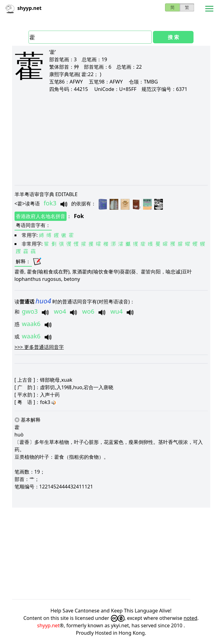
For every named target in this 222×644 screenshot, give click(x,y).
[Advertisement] (111, 139)
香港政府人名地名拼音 (41, 216)
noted (190, 618)
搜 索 (173, 37)
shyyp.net (48, 625)
